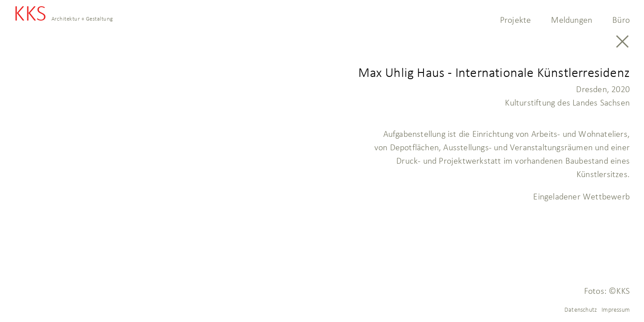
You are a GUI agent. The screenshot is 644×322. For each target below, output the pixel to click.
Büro (621, 20)
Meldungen (572, 20)
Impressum (616, 309)
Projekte (516, 20)
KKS (63, 16)
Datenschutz (581, 309)
